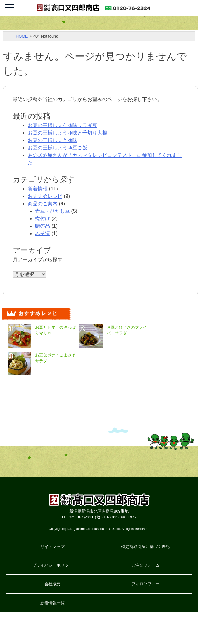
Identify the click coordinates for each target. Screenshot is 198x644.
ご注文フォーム (146, 565)
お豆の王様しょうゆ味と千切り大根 (67, 133)
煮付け (43, 219)
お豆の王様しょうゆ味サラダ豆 (62, 125)
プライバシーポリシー (53, 565)
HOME (22, 36)
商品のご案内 (43, 204)
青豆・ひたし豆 (53, 211)
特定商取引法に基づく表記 (145, 547)
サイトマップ (53, 547)
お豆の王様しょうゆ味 (53, 140)
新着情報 (38, 189)
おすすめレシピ (45, 196)
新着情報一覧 (53, 603)
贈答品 (43, 226)
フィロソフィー (146, 584)
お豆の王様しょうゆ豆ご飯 (58, 148)
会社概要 (53, 584)
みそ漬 (43, 233)
